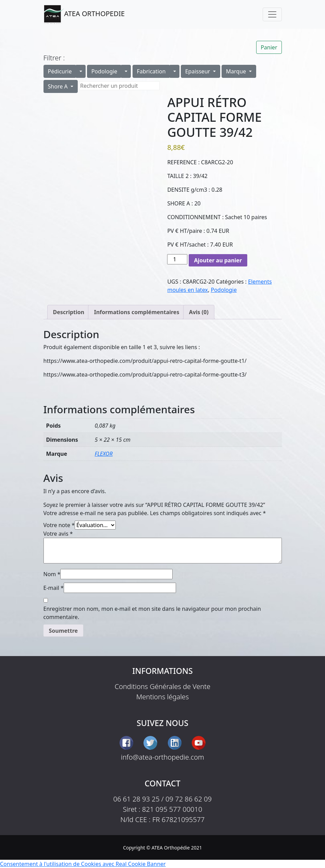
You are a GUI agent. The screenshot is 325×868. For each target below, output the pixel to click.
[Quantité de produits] (177, 259)
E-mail (54, 588)
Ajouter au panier (218, 260)
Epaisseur (198, 71)
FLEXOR (104, 454)
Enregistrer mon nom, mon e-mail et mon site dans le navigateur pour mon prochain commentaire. (152, 613)
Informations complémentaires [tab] (136, 312)
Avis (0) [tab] (199, 312)
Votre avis (58, 534)
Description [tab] (69, 312)
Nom (52, 574)
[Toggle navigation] (272, 14)
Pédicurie (60, 71)
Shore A (59, 86)
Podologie (104, 71)
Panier (269, 47)
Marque (237, 71)
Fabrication (151, 71)
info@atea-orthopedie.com (162, 757)
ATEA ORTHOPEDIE (84, 14)
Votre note (59, 525)
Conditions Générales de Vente (163, 686)
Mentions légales (163, 697)
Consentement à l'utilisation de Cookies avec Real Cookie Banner (83, 864)
